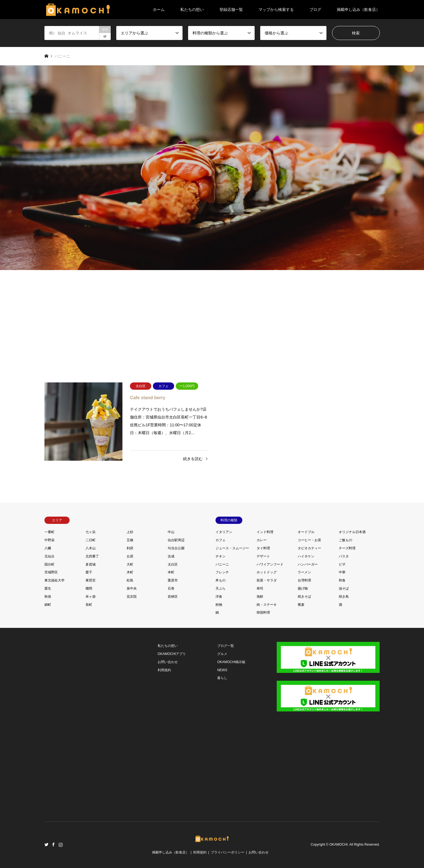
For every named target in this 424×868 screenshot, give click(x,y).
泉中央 (132, 588)
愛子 (89, 572)
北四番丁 (92, 556)
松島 (130, 580)
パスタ (344, 556)
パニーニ (222, 564)
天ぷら (221, 588)
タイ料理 (263, 548)
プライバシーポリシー (228, 852)
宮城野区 (51, 572)
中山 (171, 532)
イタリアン (224, 532)
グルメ (222, 654)
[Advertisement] (212, 323)
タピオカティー (309, 548)
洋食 (219, 597)
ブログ (315, 10)
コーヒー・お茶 (309, 540)
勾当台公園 (176, 548)
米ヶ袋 (91, 597)
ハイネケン (306, 556)
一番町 (49, 532)
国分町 (49, 564)
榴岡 (89, 588)
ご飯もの (345, 540)
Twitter (46, 845)
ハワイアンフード (270, 564)
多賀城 (91, 564)
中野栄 (49, 540)
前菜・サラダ (267, 580)
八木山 (91, 548)
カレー (262, 540)
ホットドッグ (267, 572)
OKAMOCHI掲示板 (231, 662)
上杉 (130, 532)
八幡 (48, 548)
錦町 (48, 605)
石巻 (171, 588)
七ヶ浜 (91, 532)
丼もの (221, 580)
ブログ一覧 (226, 646)
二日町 (91, 540)
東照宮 (91, 580)
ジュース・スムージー (232, 548)
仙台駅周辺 (176, 540)
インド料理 (265, 532)
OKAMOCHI (338, 845)
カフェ (221, 540)
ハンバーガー (308, 564)
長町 (89, 605)
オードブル (306, 532)
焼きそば (304, 597)
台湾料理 (304, 580)
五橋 (130, 540)
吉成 (171, 556)
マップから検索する (276, 10)
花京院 (132, 597)
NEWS (222, 670)
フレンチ (222, 572)
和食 (342, 580)
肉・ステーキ (267, 605)
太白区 (173, 564)
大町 (130, 564)
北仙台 (49, 556)
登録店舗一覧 (231, 10)
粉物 (219, 605)
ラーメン (304, 572)
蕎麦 (301, 605)
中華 (342, 572)
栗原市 (173, 580)
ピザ (342, 564)
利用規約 (164, 670)
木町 (130, 572)
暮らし (222, 678)
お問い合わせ (168, 662)
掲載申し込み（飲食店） (358, 10)
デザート (263, 556)
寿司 (260, 588)
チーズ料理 (347, 548)
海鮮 (260, 597)
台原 (130, 556)
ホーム (159, 10)
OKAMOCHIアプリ (172, 654)
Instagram (61, 845)
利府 (130, 548)
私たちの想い (192, 10)
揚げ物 (303, 588)
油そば (344, 588)
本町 (171, 572)
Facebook (53, 845)
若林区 (173, 597)
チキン (221, 556)
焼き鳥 (344, 597)
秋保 (48, 597)
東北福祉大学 (55, 580)
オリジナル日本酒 (352, 532)
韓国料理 (263, 612)
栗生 (48, 588)
